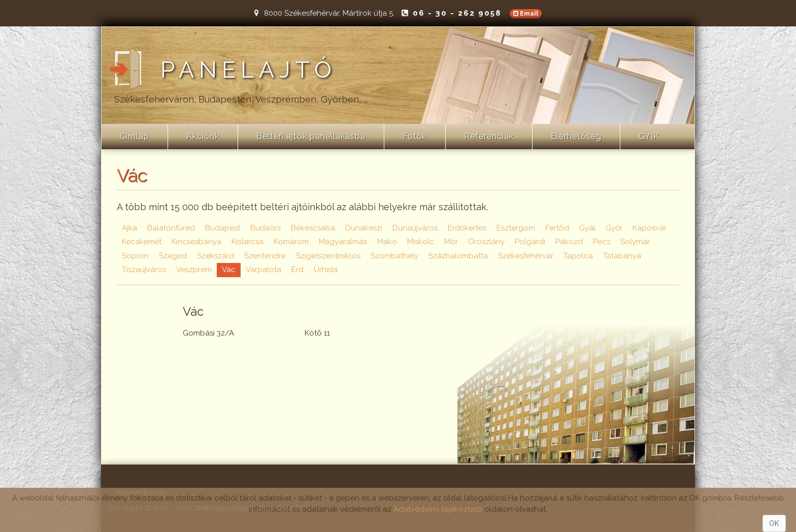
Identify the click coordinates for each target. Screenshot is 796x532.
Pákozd (569, 242)
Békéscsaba (313, 228)
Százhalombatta (458, 256)
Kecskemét (142, 242)
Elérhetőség (576, 136)
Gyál (587, 228)
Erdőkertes (467, 228)
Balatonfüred (171, 228)
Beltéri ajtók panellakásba (311, 136)
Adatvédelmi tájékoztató (438, 509)
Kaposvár (650, 228)
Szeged (173, 256)
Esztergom (516, 228)
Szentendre (265, 256)
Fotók (415, 136)
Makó (387, 242)
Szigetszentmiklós (328, 256)
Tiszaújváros (144, 270)
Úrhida (326, 270)
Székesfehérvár (526, 256)
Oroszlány (486, 242)
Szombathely (394, 256)
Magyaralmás (343, 242)
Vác (229, 270)
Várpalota (263, 270)
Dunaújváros (415, 228)
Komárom (291, 242)
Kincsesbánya (196, 242)
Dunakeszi (364, 228)
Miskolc (421, 242)
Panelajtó (248, 70)
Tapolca (578, 256)
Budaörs (266, 228)
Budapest (223, 228)
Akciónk (203, 136)
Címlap (135, 136)
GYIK (649, 136)
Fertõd (557, 228)
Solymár (635, 242)
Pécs (602, 242)
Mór (451, 242)
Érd (297, 270)
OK (774, 523)
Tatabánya (622, 256)
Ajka (129, 228)
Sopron (135, 256)
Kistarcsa (247, 242)
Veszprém (194, 270)
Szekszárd (215, 256)
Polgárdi (530, 242)
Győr (614, 228)
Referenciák (489, 136)
